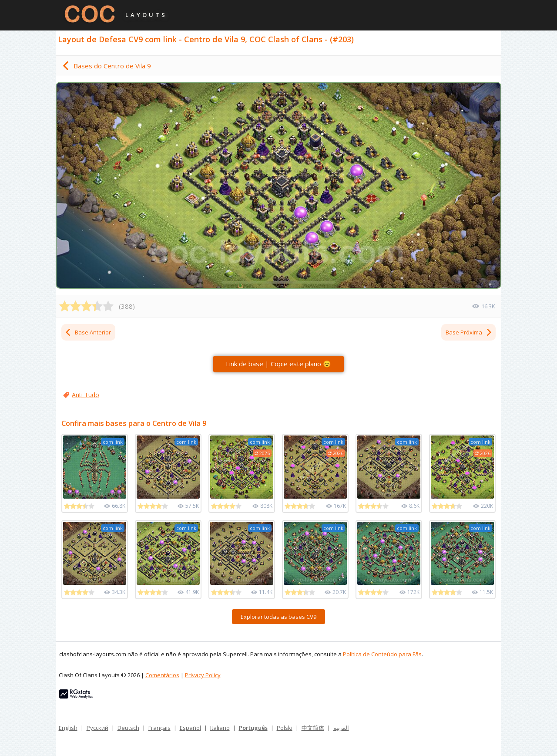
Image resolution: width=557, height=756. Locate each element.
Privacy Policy (203, 675)
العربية (341, 728)
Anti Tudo (86, 395)
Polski (285, 728)
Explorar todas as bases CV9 (278, 617)
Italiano (220, 728)
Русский (97, 728)
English (68, 728)
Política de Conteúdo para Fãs (382, 654)
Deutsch (128, 728)
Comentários (162, 675)
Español (190, 728)
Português (253, 728)
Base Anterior (88, 332)
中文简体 (313, 728)
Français (159, 728)
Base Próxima (469, 332)
